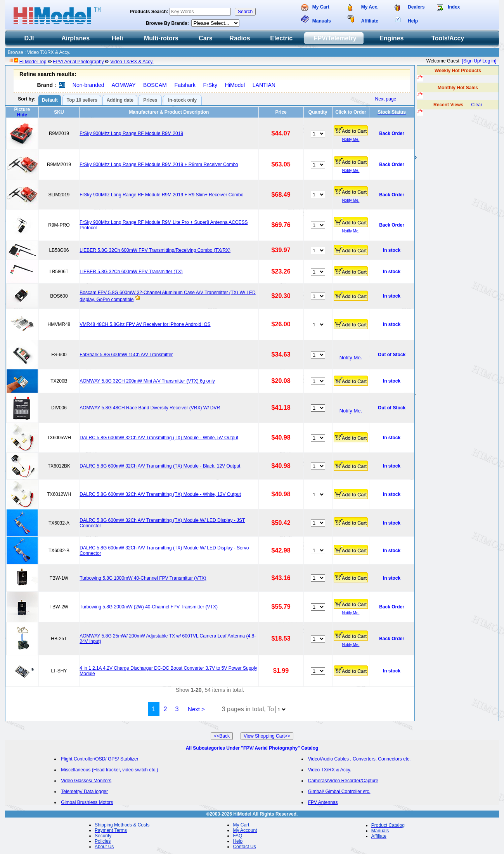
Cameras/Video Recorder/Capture (343, 781)
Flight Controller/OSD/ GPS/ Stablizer (100, 759)
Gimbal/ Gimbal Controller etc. (339, 792)
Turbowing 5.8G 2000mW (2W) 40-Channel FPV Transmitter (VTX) (149, 607)
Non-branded (88, 85)
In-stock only (182, 100)
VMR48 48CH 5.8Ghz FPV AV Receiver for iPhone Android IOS (145, 324)
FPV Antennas (323, 802)
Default (50, 100)
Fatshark (185, 85)
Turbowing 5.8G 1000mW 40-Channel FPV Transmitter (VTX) (143, 578)
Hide (22, 115)
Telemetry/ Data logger (84, 792)
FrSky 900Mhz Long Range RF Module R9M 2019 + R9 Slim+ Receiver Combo (161, 195)
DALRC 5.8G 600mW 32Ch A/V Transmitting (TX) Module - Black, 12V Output (160, 466)
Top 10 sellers (82, 100)
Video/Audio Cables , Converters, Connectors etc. (359, 759)
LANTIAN (264, 85)
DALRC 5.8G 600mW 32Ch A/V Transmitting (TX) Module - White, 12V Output (160, 494)
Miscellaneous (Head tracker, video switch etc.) (109, 770)
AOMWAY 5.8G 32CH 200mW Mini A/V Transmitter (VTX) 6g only (147, 381)
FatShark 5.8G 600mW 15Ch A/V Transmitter (126, 355)
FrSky (210, 85)
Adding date (120, 100)
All (62, 85)
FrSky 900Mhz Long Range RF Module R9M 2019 (131, 133)
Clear (477, 105)
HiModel (235, 85)
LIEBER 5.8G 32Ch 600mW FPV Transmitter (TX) (131, 272)
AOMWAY (123, 85)
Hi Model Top (33, 62)
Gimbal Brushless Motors (87, 802)
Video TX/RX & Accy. (132, 62)
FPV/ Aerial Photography (78, 62)
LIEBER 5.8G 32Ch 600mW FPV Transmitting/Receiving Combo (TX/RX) (155, 250)
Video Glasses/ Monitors (86, 781)
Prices (150, 100)
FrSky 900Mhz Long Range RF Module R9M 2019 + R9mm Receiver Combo (159, 165)
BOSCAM (155, 85)
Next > (196, 709)
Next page (386, 99)
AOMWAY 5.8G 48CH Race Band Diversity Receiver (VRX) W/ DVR (150, 408)
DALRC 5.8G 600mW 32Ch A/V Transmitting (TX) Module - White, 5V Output (159, 438)
